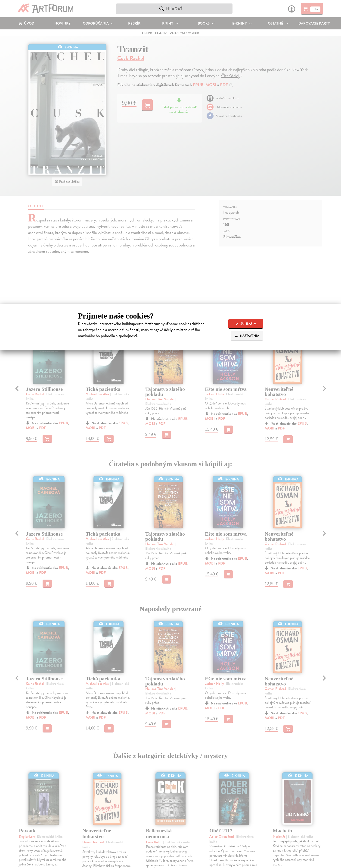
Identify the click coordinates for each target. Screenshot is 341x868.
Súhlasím (246, 324)
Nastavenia (247, 336)
